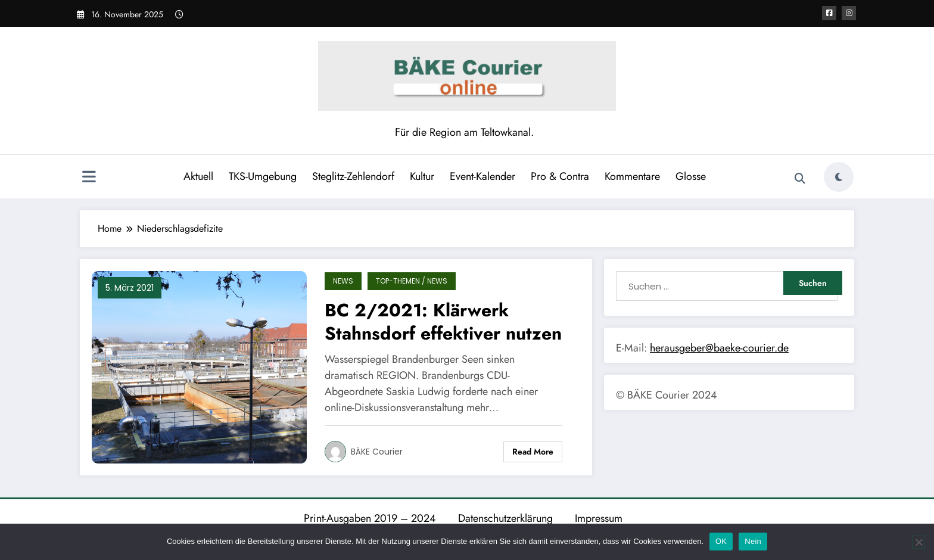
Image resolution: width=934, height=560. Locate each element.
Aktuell (198, 176)
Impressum (599, 518)
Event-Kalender (482, 176)
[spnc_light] (839, 177)
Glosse (691, 176)
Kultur (422, 176)
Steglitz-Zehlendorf (353, 176)
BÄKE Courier (377, 452)
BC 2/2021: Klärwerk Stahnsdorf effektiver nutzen (443, 322)
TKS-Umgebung (263, 176)
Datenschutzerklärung (505, 518)
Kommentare (632, 176)
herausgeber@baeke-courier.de (719, 348)
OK (721, 541)
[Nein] (919, 542)
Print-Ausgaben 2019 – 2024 (370, 518)
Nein (753, 541)
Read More (533, 452)
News (343, 281)
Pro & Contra (560, 176)
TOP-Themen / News (412, 281)
